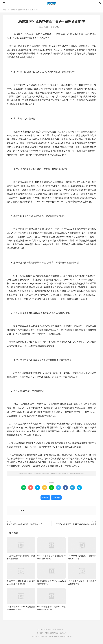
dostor (22, 510)
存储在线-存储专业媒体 (51, 3)
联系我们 (63, 633)
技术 (32, 10)
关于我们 (40, 633)
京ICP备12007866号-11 (40, 636)
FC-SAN (45, 497)
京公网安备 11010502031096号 (60, 636)
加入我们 (55, 633)
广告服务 (48, 633)
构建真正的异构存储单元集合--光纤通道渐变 (52, 22)
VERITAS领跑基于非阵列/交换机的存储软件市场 (76, 524)
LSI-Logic (56, 497)
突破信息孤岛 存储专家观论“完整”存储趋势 (24, 524)
